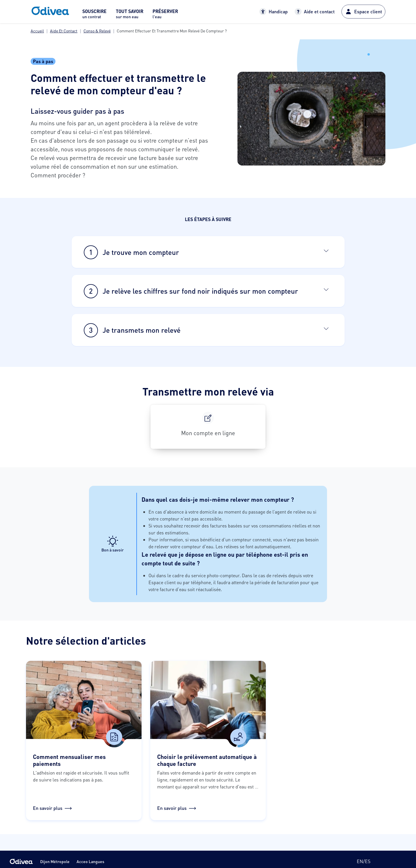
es (368, 861)
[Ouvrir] (326, 251)
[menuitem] (94, 15)
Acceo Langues (90, 861)
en (360, 861)
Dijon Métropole (55, 861)
